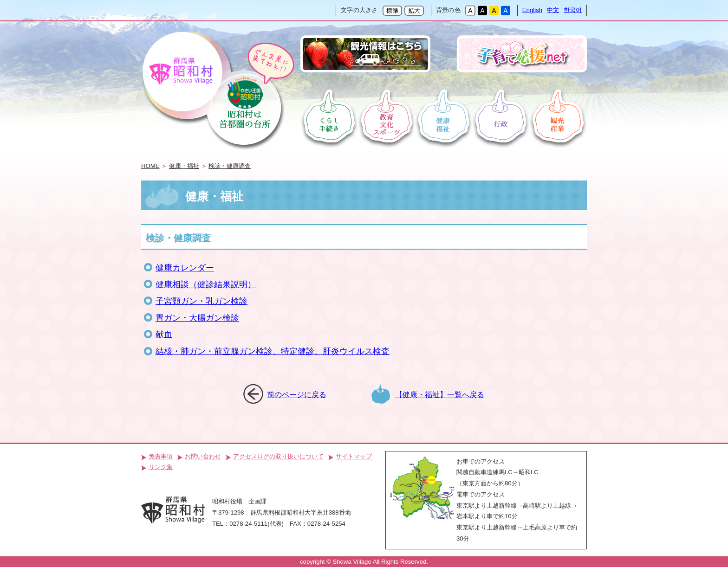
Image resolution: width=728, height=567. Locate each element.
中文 (553, 10)
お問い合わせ (203, 456)
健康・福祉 (184, 166)
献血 (164, 335)
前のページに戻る (297, 394)
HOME (150, 166)
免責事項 (161, 456)
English (532, 10)
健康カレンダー (185, 268)
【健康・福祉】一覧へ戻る (440, 394)
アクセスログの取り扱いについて (278, 456)
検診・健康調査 (230, 166)
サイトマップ (354, 456)
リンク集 (161, 467)
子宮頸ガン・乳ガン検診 (201, 301)
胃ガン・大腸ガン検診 (197, 318)
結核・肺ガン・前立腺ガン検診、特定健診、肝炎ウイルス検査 (273, 351)
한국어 (573, 10)
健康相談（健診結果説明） (206, 284)
